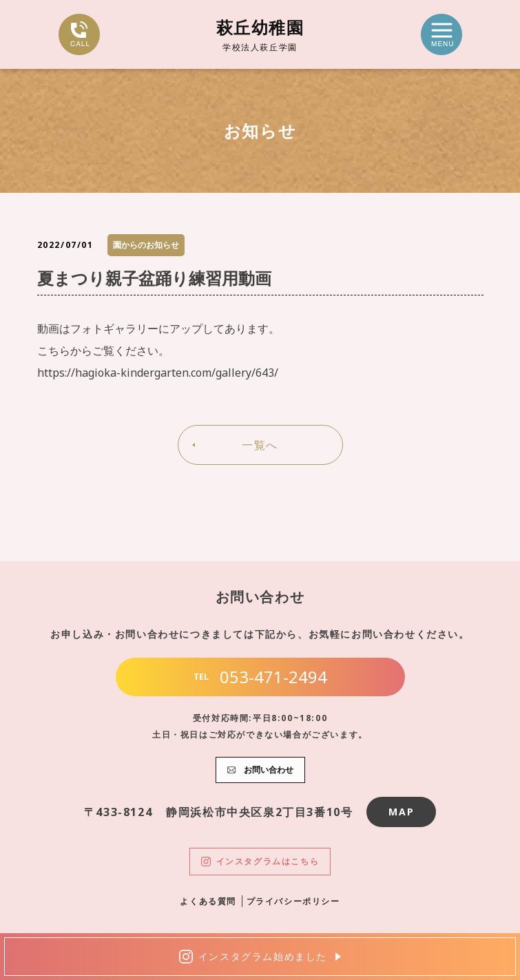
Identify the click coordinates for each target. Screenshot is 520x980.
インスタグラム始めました (253, 957)
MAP (401, 812)
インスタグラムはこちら (260, 861)
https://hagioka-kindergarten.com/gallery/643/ (158, 373)
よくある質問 (208, 901)
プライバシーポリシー (293, 901)
